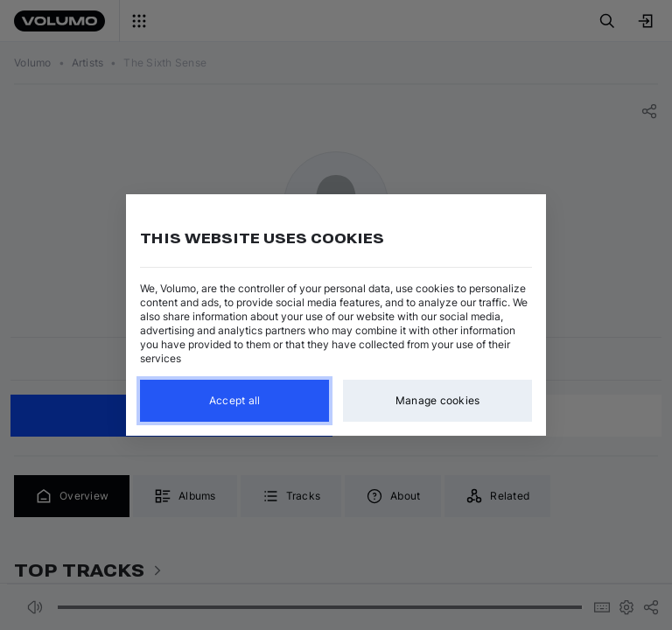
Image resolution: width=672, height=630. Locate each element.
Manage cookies (438, 400)
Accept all (235, 400)
